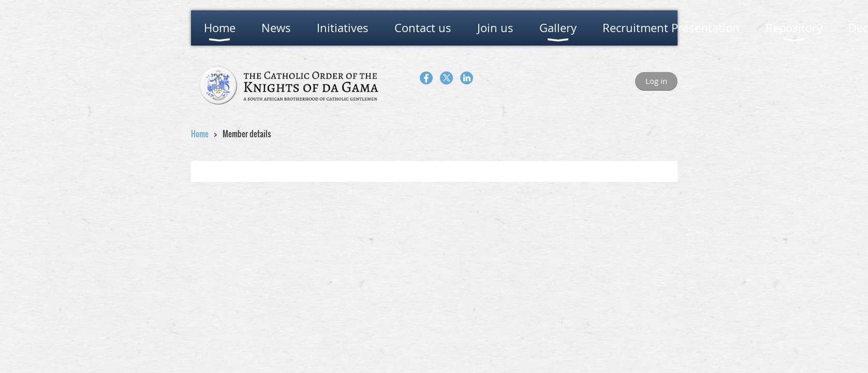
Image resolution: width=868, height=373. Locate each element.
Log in (656, 81)
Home (200, 134)
